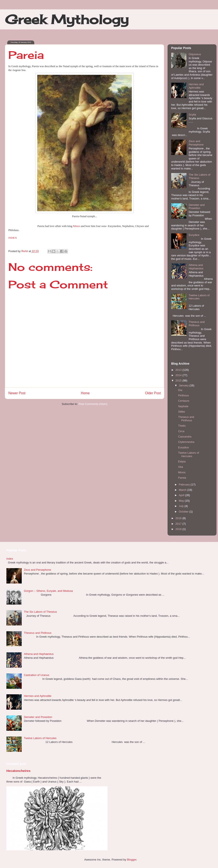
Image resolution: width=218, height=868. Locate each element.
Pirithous (183, 395)
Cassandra (185, 437)
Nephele (183, 406)
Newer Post (17, 393)
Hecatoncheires (18, 771)
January (184, 385)
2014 (179, 375)
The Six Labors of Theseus (40, 612)
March (183, 490)
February (185, 485)
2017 (179, 524)
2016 (179, 518)
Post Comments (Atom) (93, 404)
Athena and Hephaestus (196, 267)
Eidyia (182, 461)
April (182, 495)
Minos (77, 226)
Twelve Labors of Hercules (199, 297)
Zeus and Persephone (196, 143)
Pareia (182, 478)
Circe (181, 431)
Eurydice (194, 235)
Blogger (132, 860)
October (184, 512)
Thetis (182, 426)
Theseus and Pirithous (197, 324)
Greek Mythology (67, 19)
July (182, 506)
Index (10, 559)
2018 (179, 529)
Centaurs (184, 401)
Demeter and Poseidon (197, 207)
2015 (179, 381)
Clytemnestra (186, 442)
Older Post (153, 393)
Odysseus (195, 54)
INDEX (13, 238)
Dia (180, 390)
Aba (180, 467)
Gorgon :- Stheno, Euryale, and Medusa (48, 591)
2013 (179, 370)
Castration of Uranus (37, 675)
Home (85, 393)
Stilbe (181, 412)
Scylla (192, 115)
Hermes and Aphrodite (196, 86)
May (182, 501)
